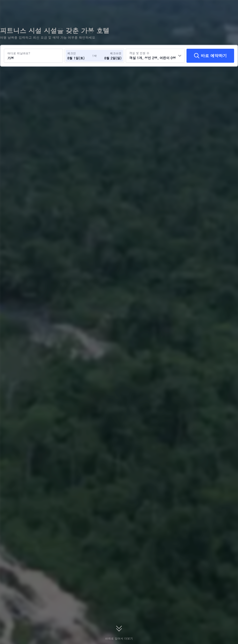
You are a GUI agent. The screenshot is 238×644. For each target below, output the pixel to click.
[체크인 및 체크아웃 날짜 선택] (80, 56)
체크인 (72, 53)
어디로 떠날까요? (19, 53)
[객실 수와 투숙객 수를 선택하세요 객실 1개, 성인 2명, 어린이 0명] (155, 56)
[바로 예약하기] (210, 56)
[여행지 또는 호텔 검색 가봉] (33, 56)
